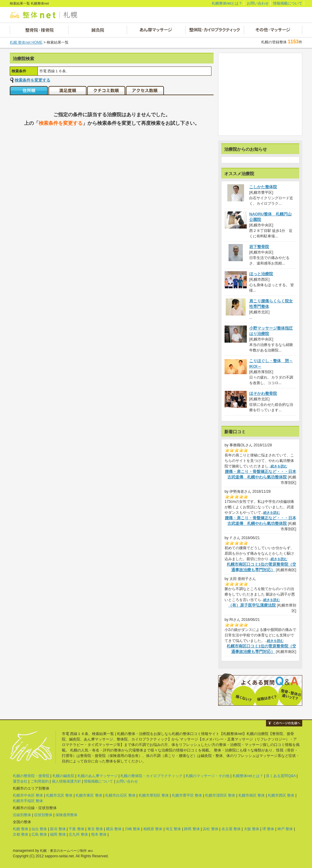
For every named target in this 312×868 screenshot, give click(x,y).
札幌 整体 (21, 829)
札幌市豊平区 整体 (187, 795)
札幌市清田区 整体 (220, 795)
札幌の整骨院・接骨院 (31, 776)
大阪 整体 (252, 829)
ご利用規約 (40, 781)
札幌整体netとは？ (227, 3)
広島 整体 (39, 834)
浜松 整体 (210, 829)
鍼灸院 (97, 30)
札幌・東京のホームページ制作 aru (66, 851)
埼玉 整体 (173, 829)
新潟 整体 (58, 829)
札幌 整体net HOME (26, 42)
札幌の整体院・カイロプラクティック (151, 776)
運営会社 (20, 781)
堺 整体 (268, 829)
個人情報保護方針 (66, 781)
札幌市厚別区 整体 (154, 795)
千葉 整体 (76, 829)
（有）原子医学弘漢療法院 (252, 605)
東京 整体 (95, 829)
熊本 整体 (99, 834)
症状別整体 (43, 815)
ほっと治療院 (261, 274)
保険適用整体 (66, 815)
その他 (273, 30)
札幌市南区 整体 (252, 795)
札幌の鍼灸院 (63, 776)
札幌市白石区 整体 (120, 795)
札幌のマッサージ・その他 (207, 776)
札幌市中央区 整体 (28, 795)
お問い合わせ (258, 3)
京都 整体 (21, 834)
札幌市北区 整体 (59, 795)
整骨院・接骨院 (39, 30)
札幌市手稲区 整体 (28, 801)
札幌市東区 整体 (89, 795)
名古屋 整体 (231, 829)
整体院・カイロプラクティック (214, 30)
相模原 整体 (153, 829)
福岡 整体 (58, 834)
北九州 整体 (78, 834)
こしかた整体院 (263, 187)
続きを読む (279, 466)
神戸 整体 (285, 829)
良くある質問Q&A (281, 776)
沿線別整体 (22, 815)
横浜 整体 (114, 829)
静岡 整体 (192, 829)
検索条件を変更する (32, 80)
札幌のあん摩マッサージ (97, 776)
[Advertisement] (260, 94)
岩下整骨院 (259, 247)
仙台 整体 (39, 829)
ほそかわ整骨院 (263, 393)
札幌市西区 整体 (281, 795)
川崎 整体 (132, 829)
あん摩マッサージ (156, 30)
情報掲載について (288, 3)
